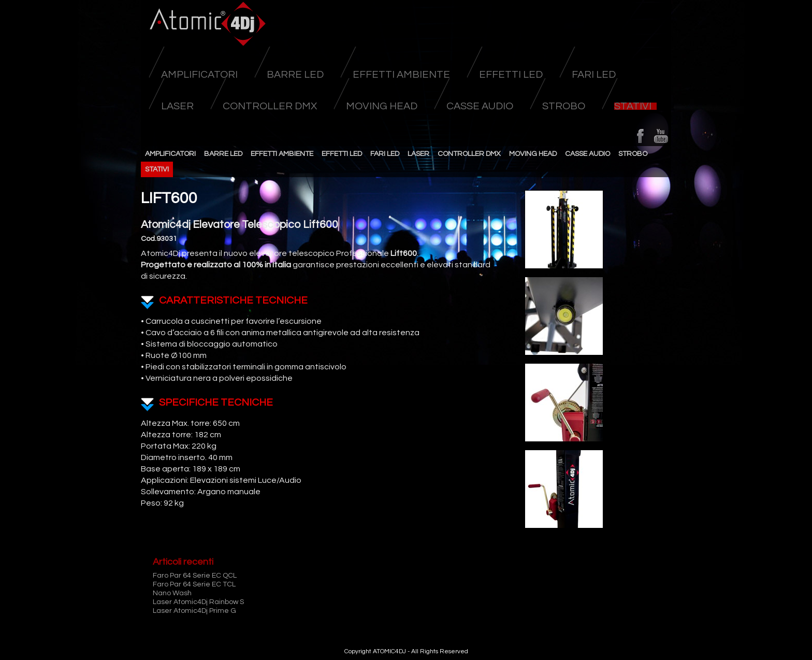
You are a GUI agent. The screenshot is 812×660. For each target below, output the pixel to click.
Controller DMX (270, 106)
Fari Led (594, 75)
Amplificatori (199, 75)
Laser (177, 106)
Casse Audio (480, 106)
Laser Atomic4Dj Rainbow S (198, 602)
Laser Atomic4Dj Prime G (194, 611)
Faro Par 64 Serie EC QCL (195, 576)
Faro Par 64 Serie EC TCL (194, 584)
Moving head (382, 106)
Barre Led (295, 75)
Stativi (633, 106)
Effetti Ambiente (401, 75)
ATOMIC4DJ (389, 651)
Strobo (564, 106)
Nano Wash (172, 593)
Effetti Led (511, 75)
